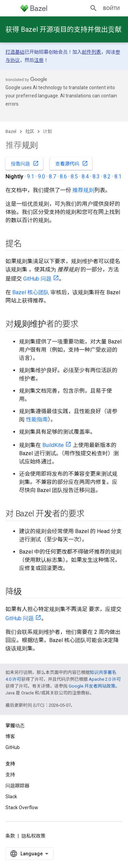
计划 (47, 131)
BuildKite (53, 445)
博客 (10, 736)
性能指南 (37, 419)
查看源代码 (72, 163)
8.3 (96, 177)
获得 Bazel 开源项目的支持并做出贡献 (63, 29)
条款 (10, 836)
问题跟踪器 (17, 786)
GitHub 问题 (37, 279)
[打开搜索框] (94, 8)
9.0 (41, 177)
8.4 (85, 177)
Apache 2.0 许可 (105, 679)
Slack (11, 797)
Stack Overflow (22, 808)
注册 (39, 60)
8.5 (74, 177)
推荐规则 (83, 190)
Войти (111, 8)
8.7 (52, 177)
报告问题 (25, 163)
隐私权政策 (33, 836)
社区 (30, 131)
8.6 (63, 177)
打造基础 (15, 52)
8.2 (107, 177)
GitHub (13, 747)
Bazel (11, 131)
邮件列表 (91, 52)
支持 (10, 775)
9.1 (31, 177)
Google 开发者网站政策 (92, 686)
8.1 (118, 177)
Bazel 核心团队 (31, 292)
